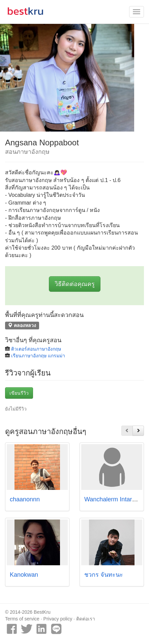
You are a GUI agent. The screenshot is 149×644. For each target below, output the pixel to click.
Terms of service (22, 619)
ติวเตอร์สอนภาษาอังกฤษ (36, 349)
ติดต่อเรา (86, 619)
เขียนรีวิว (19, 393)
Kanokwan (24, 575)
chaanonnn (25, 499)
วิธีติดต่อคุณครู (75, 284)
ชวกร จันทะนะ (104, 575)
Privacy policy (58, 619)
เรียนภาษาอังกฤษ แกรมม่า (38, 356)
